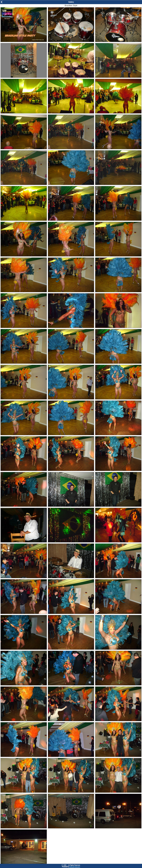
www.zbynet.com (75, 867)
